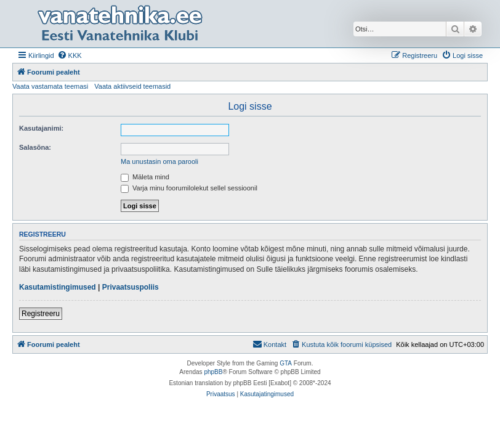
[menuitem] (70, 55)
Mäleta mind (145, 177)
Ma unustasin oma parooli (159, 161)
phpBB (213, 372)
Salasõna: (35, 147)
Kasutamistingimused (58, 287)
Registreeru (41, 314)
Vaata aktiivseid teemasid (132, 86)
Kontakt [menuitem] (269, 344)
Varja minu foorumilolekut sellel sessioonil (189, 188)
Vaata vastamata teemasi (50, 86)
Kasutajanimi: (41, 128)
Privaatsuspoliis (131, 287)
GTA (286, 363)
